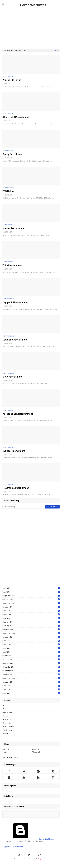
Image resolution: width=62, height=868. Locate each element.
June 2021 (31, 689)
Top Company (8, 730)
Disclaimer (35, 749)
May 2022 (31, 648)
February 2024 (31, 622)
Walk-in (6, 733)
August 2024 (31, 607)
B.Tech (5, 709)
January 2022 (31, 663)
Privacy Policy (36, 752)
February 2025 (31, 599)
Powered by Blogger (28, 839)
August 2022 (31, 637)
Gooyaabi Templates (44, 859)
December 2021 (31, 667)
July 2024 (31, 611)
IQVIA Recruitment (12, 377)
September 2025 (31, 596)
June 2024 (31, 614)
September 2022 (31, 633)
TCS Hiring (8, 191)
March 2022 (31, 656)
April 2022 (31, 652)
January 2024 (31, 626)
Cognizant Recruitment (15, 340)
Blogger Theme (23, 859)
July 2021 (31, 686)
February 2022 (31, 659)
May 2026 (31, 588)
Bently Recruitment (13, 154)
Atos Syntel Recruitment (16, 117)
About (31, 855)
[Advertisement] (31, 28)
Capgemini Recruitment (15, 302)
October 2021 (31, 674)
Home (21, 855)
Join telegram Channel (10, 757)
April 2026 (31, 592)
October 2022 (31, 629)
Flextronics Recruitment (16, 488)
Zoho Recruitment (12, 265)
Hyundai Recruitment (14, 451)
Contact (5, 752)
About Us (6, 749)
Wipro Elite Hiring (12, 80)
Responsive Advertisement (13, 847)
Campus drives (8, 712)
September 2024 (31, 603)
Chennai (6, 716)
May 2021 (31, 693)
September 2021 (31, 678)
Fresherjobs (7, 723)
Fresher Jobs (7, 719)
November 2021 (31, 671)
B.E (4, 705)
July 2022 (31, 641)
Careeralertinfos (33, 5)
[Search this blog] (24, 507)
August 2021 (31, 682)
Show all (55, 50)
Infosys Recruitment (13, 228)
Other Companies (9, 726)
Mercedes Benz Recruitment (18, 414)
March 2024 (31, 618)
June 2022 (31, 644)
